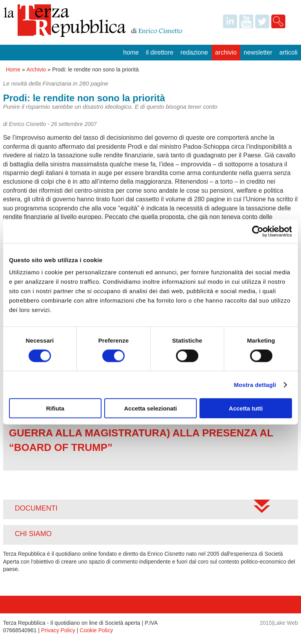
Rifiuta (55, 408)
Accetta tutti (246, 408)
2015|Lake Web (279, 623)
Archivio (226, 52)
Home (131, 52)
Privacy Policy (58, 630)
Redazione (194, 52)
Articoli (288, 52)
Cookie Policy (96, 630)
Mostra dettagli (255, 384)
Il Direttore (160, 52)
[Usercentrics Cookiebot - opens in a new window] (258, 231)
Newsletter (258, 52)
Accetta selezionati (150, 408)
